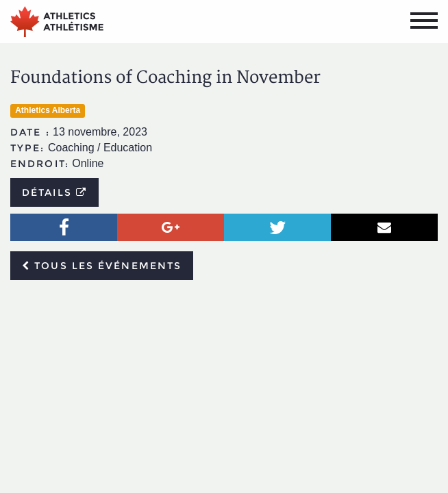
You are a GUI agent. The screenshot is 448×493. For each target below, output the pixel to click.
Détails (54, 192)
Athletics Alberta (48, 110)
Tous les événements (102, 266)
